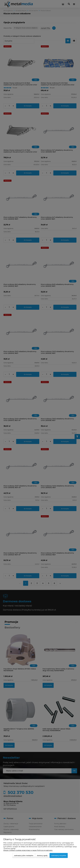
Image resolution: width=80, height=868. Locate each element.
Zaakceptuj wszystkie (59, 855)
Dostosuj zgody (42, 855)
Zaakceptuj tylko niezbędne (24, 855)
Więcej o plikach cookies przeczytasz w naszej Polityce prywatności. (28, 850)
